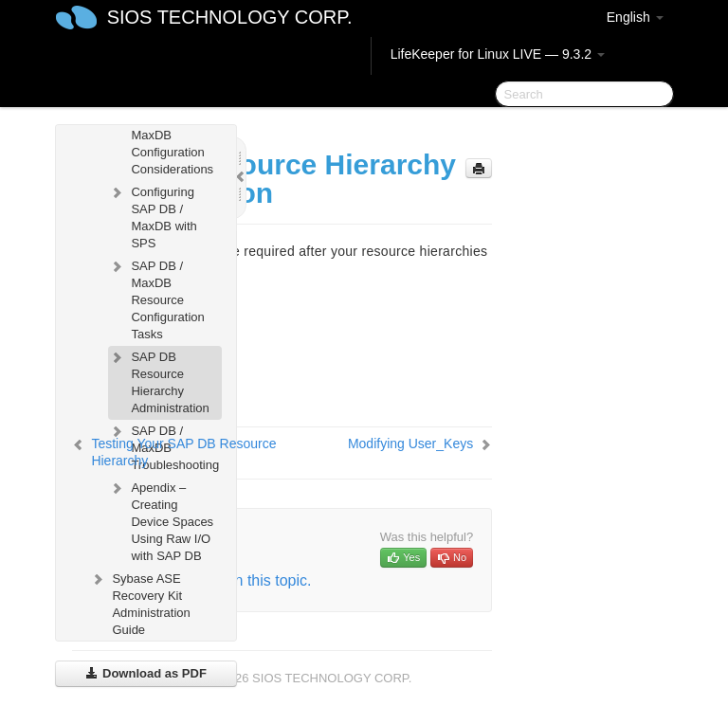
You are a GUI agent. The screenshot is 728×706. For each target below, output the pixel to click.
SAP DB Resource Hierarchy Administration (158, 380)
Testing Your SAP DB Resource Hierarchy (183, 452)
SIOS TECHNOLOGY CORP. (230, 17)
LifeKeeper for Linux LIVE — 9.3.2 (498, 54)
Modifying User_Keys (410, 444)
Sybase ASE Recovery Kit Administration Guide (139, 602)
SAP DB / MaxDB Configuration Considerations (161, 142)
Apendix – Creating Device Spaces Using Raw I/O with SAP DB (161, 520)
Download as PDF (146, 673)
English (635, 17)
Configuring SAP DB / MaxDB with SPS (152, 216)
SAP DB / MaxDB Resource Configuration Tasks (156, 298)
